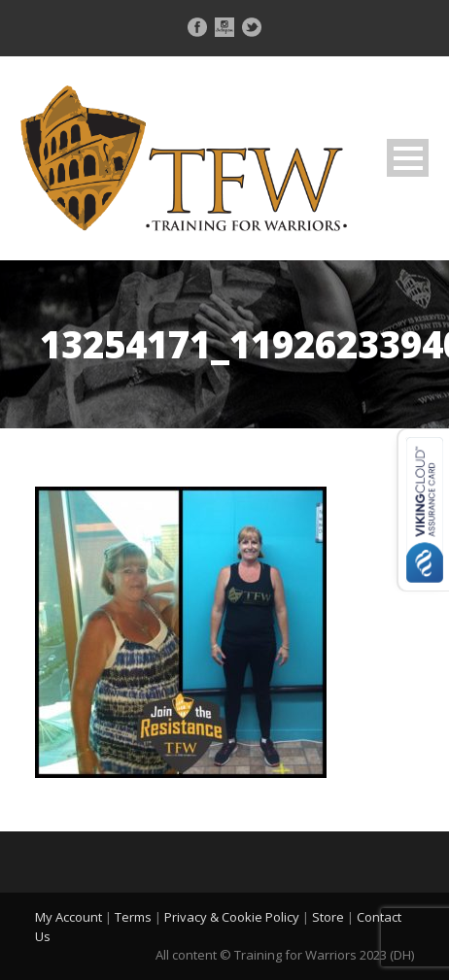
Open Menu (408, 158)
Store (328, 917)
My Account (69, 917)
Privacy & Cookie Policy (232, 917)
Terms (133, 917)
